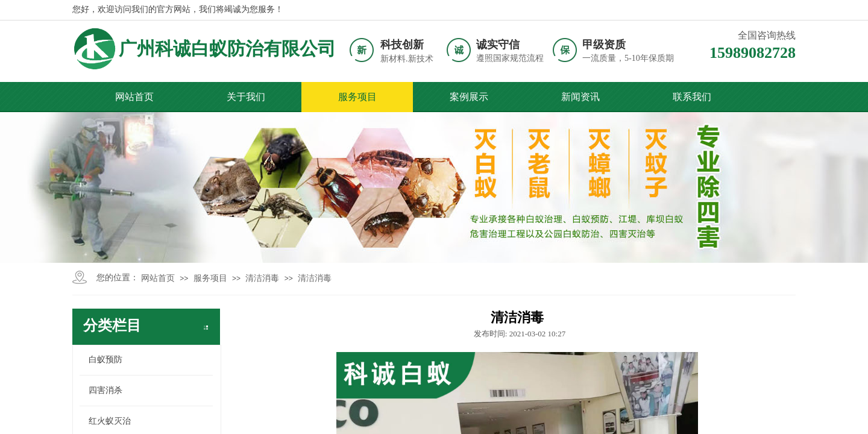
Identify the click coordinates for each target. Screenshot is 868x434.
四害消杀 (105, 390)
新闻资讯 (580, 97)
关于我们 (246, 97)
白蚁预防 (105, 360)
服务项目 (357, 97)
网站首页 (134, 97)
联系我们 (692, 97)
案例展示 (469, 97)
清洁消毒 (262, 278)
